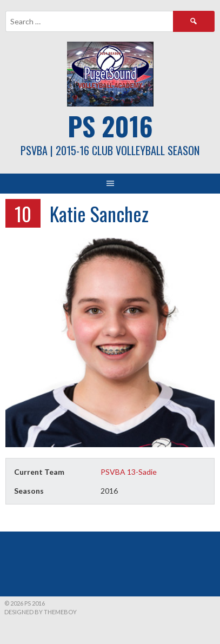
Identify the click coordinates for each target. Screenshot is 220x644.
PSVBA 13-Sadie (129, 472)
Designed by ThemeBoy (41, 612)
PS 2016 (110, 126)
